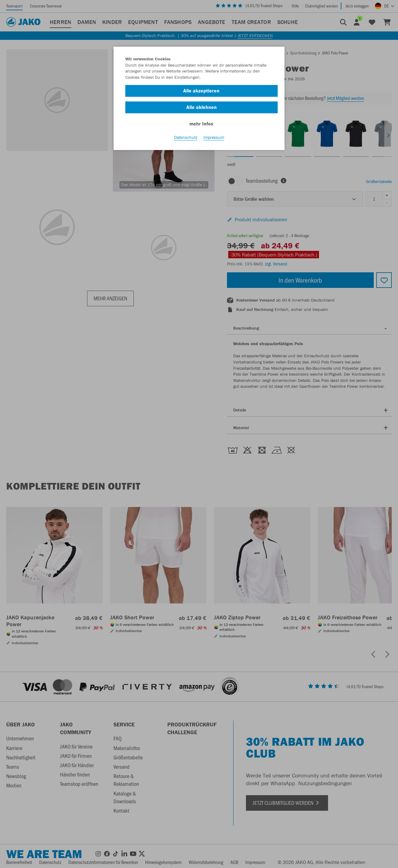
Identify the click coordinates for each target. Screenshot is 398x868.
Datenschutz (186, 137)
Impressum (214, 137)
